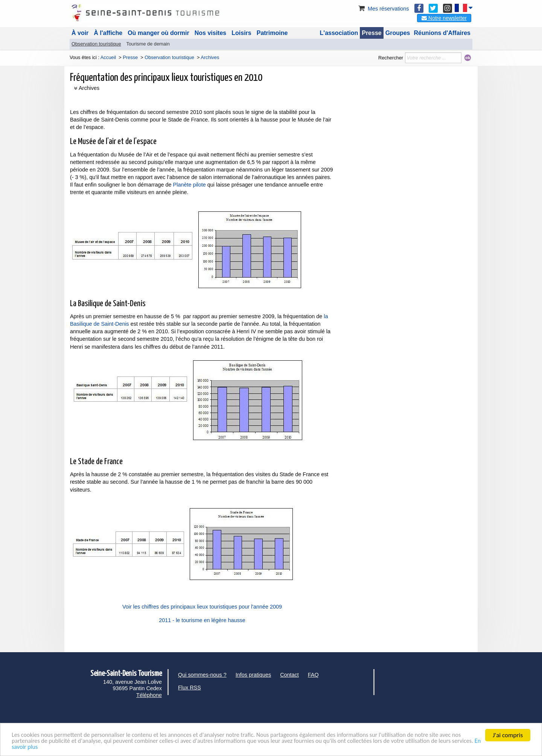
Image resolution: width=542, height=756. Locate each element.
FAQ (313, 675)
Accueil (108, 57)
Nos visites (210, 33)
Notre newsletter (444, 18)
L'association (339, 33)
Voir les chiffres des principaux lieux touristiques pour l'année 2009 (202, 607)
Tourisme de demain (148, 44)
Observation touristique (96, 44)
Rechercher (391, 58)
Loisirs (241, 33)
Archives (89, 88)
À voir (80, 33)
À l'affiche (108, 33)
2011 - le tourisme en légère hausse (202, 620)
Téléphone (149, 695)
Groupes (398, 33)
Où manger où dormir (158, 33)
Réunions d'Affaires (442, 33)
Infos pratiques (253, 675)
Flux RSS (190, 688)
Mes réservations (383, 9)
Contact (289, 675)
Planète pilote (190, 185)
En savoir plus (67, 747)
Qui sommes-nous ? (202, 675)
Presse (372, 33)
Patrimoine (272, 33)
